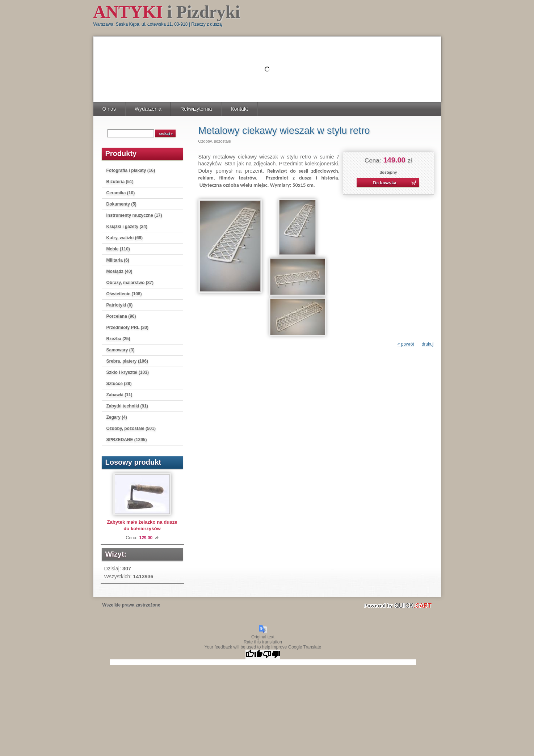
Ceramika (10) (121, 193)
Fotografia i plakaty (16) (131, 170)
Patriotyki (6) (120, 305)
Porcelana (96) (121, 316)
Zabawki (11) (119, 395)
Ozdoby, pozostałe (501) (131, 428)
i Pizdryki (167, 12)
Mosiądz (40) (119, 271)
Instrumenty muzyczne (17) (134, 215)
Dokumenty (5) (121, 204)
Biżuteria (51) (120, 182)
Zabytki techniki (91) (127, 406)
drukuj (428, 344)
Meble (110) (118, 249)
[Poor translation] (272, 654)
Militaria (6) (118, 260)
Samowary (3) (121, 350)
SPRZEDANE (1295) (127, 440)
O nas (109, 109)
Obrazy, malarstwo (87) (130, 283)
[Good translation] (254, 654)
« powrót (406, 344)
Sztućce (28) (119, 384)
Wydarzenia (148, 109)
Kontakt (239, 109)
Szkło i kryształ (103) (128, 372)
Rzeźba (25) (118, 339)
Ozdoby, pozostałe (215, 141)
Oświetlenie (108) (124, 294)
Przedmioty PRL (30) (127, 328)
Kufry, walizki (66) (125, 238)
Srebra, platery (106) (127, 361)
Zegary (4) (117, 417)
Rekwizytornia (196, 109)
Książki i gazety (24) (127, 227)
